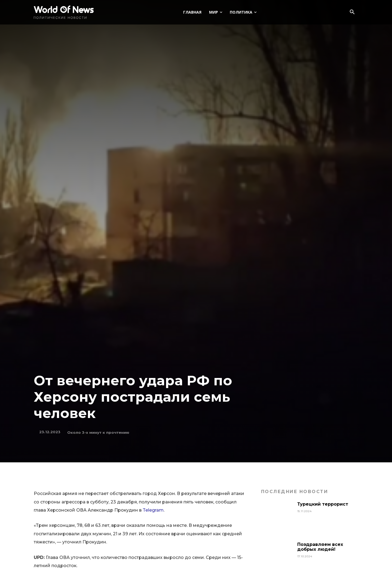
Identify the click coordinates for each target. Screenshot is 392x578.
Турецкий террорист (323, 504)
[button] (352, 13)
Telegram (153, 510)
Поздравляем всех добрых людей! (320, 547)
